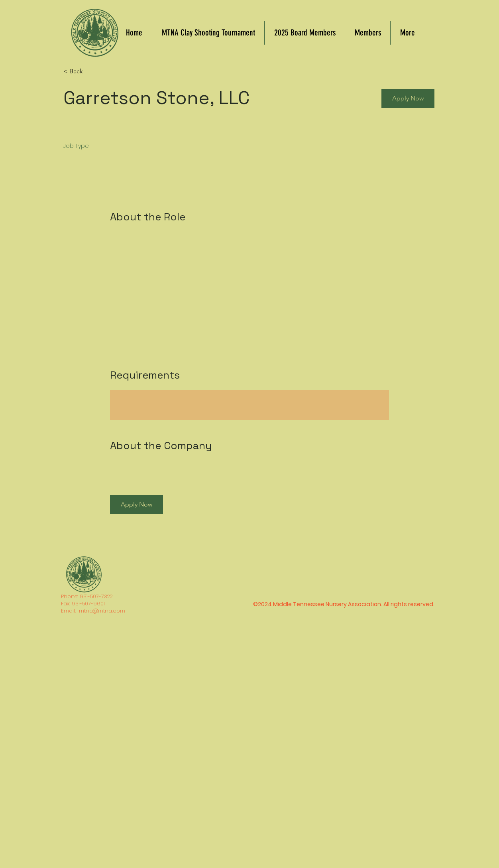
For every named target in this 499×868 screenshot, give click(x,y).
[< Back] (92, 72)
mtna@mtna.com (102, 611)
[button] (408, 98)
